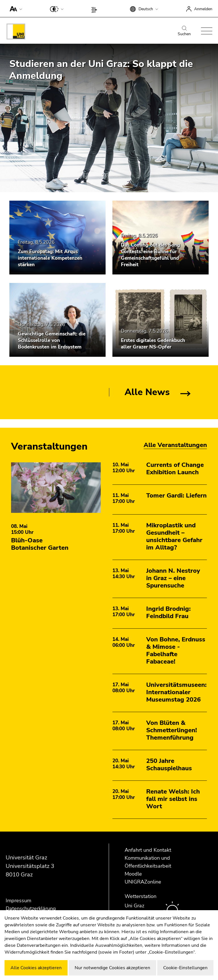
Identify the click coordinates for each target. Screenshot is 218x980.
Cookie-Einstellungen (185, 968)
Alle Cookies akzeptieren (36, 968)
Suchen (184, 31)
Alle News (147, 392)
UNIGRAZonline (143, 882)
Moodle (133, 874)
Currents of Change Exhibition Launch (175, 469)
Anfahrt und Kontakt (148, 850)
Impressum (18, 901)
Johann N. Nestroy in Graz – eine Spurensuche (173, 578)
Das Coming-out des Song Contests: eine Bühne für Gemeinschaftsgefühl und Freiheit (150, 255)
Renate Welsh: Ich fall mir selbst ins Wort (173, 799)
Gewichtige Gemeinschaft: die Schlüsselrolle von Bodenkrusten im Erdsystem (52, 340)
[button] (15, 9)
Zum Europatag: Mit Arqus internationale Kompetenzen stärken (50, 258)
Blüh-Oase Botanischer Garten (40, 544)
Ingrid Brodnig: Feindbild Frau (168, 612)
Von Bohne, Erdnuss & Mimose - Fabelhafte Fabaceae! (176, 650)
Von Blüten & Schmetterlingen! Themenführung (172, 730)
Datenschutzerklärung (31, 908)
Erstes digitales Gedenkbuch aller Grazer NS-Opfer (153, 344)
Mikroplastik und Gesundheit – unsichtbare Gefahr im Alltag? (174, 536)
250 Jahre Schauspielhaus (169, 765)
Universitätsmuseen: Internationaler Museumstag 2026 (176, 692)
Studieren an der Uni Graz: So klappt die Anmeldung (101, 70)
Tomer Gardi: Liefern (176, 496)
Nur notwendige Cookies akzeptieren (112, 968)
